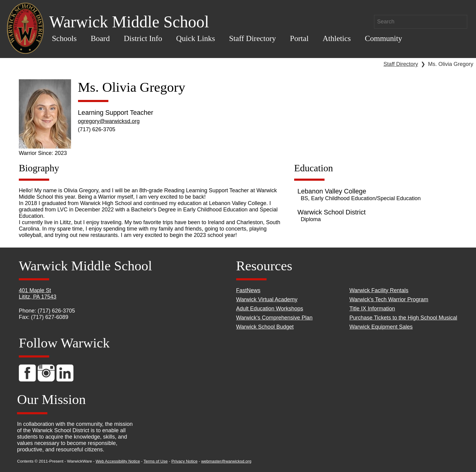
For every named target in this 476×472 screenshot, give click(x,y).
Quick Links (195, 38)
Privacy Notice (184, 461)
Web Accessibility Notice (118, 461)
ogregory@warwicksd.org (109, 121)
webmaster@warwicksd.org (226, 461)
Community (384, 38)
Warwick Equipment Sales (381, 327)
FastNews (248, 290)
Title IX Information (372, 309)
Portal (299, 38)
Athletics (337, 38)
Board (100, 38)
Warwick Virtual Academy (267, 299)
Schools (64, 38)
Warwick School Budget (265, 327)
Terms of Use (156, 461)
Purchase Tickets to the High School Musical (403, 318)
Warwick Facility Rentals (379, 290)
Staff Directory (252, 38)
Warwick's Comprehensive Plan (274, 318)
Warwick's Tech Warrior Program (389, 299)
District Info (143, 38)
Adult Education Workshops (270, 309)
